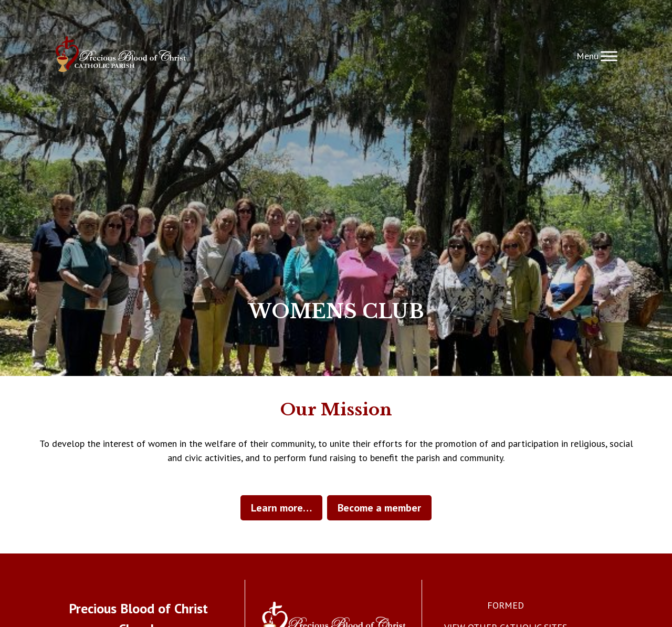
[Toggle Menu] (609, 56)
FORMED (506, 605)
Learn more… (281, 508)
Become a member (379, 508)
